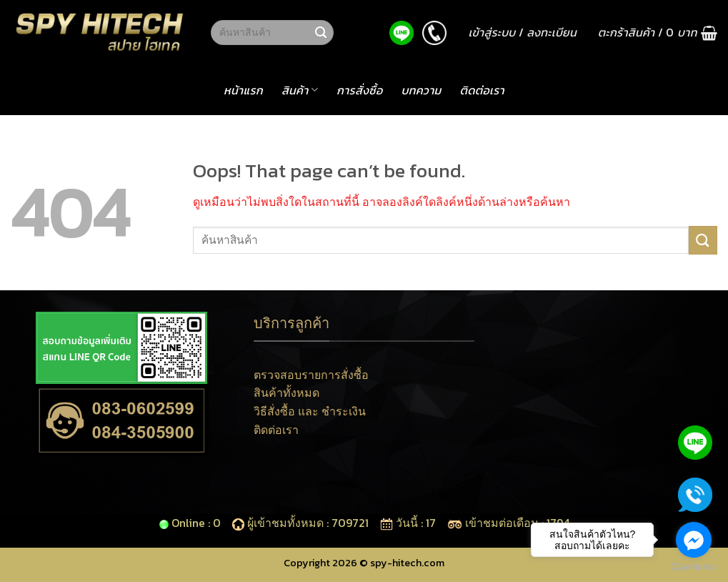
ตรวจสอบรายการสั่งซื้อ (311, 375)
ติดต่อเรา (482, 90)
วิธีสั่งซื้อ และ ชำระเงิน (310, 411)
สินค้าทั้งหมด (286, 393)
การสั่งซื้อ (359, 90)
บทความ (421, 90)
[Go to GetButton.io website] (694, 567)
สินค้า (300, 90)
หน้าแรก (243, 90)
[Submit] (321, 33)
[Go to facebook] (694, 540)
